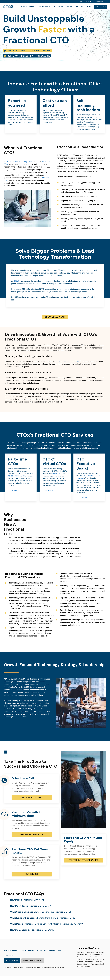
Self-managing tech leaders (88, 109)
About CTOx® (82, 6)
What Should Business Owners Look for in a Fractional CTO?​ (41, 916)
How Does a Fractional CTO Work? (28, 904)
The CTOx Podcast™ (24, 6)
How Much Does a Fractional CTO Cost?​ (30, 910)
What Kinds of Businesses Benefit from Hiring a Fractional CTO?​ (43, 922)
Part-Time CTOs (17, 465)
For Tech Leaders (41, 6)
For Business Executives (59, 6)
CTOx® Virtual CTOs (54, 465)
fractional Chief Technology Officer (19, 165)
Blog (72, 6)
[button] (54, 904)
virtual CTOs (57, 477)
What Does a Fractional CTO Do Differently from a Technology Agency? (46, 928)
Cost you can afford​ (55, 107)
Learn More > (13, 494)
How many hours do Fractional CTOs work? (32, 934)
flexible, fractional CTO (17, 480)
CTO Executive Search (86, 468)
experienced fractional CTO (68, 365)
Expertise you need (17, 107)
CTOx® (17, 285)
